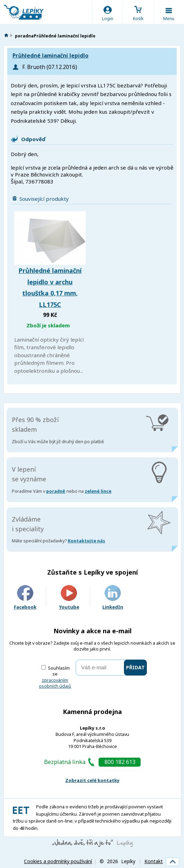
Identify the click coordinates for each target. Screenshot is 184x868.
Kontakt (154, 861)
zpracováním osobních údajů (55, 683)
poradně (56, 491)
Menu (169, 19)
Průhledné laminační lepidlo (51, 56)
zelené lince (98, 491)
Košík (138, 19)
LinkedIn (113, 598)
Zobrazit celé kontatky (92, 780)
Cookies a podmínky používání (58, 861)
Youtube (69, 598)
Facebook (25, 598)
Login (108, 19)
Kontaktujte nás (86, 541)
